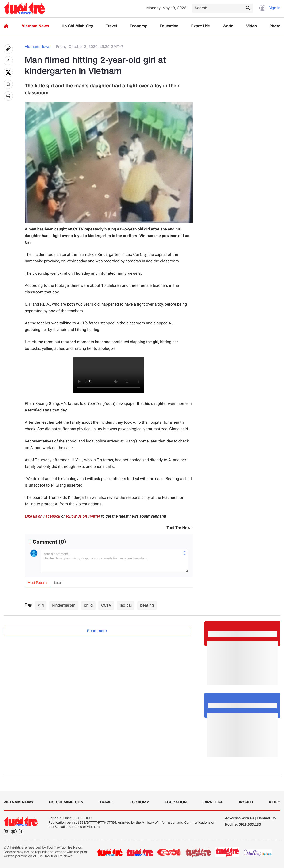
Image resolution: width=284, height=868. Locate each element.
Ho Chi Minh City (77, 26)
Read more (97, 631)
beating (147, 605)
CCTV (106, 605)
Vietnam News (35, 26)
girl (41, 605)
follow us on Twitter (83, 516)
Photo (275, 26)
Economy (138, 26)
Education (169, 26)
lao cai (126, 605)
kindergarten (64, 605)
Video (251, 26)
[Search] (223, 8)
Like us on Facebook (43, 516)
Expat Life (201, 26)
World (228, 26)
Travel (111, 26)
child (88, 605)
